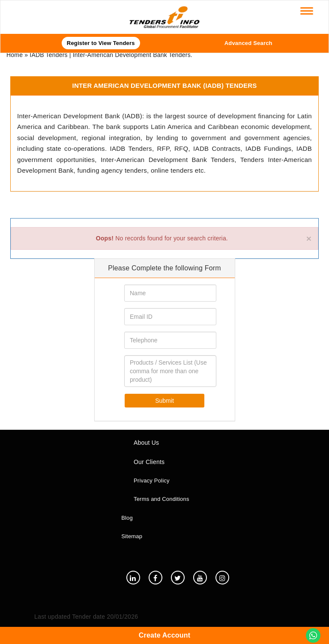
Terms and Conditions (162, 499)
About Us (146, 443)
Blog (127, 518)
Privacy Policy (152, 481)
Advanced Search (248, 43)
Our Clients (149, 462)
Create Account (164, 635)
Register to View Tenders (101, 43)
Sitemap (132, 536)
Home (15, 55)
